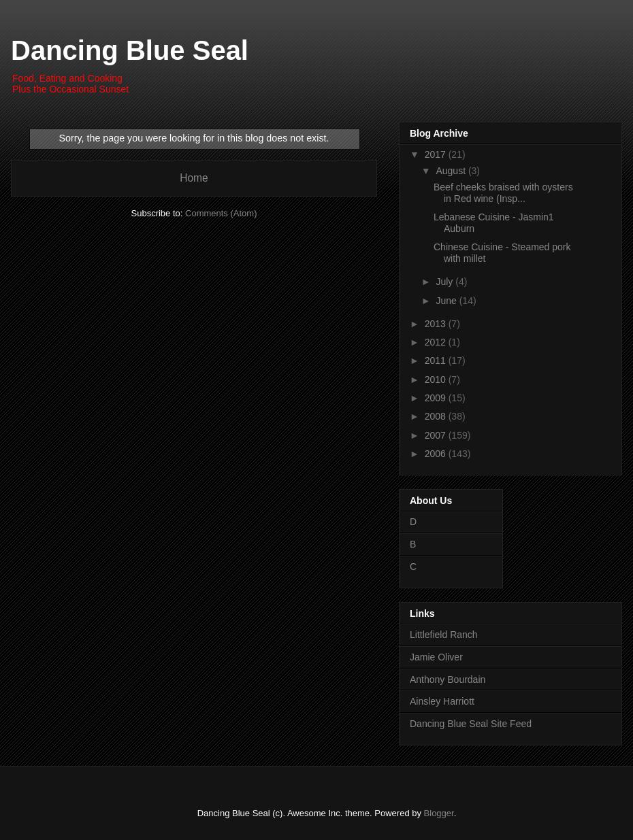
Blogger (439, 813)
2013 (437, 324)
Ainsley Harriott (442, 701)
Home (194, 178)
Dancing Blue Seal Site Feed (471, 724)
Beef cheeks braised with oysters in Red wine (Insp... (503, 193)
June (447, 301)
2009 (437, 398)
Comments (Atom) (221, 213)
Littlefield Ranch (444, 635)
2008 (437, 416)
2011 (437, 360)
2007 (437, 435)
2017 (437, 154)
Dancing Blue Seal (130, 50)
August (452, 171)
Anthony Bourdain (448, 679)
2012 (437, 342)
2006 (437, 454)
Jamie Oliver (436, 657)
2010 (437, 380)
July (445, 282)
